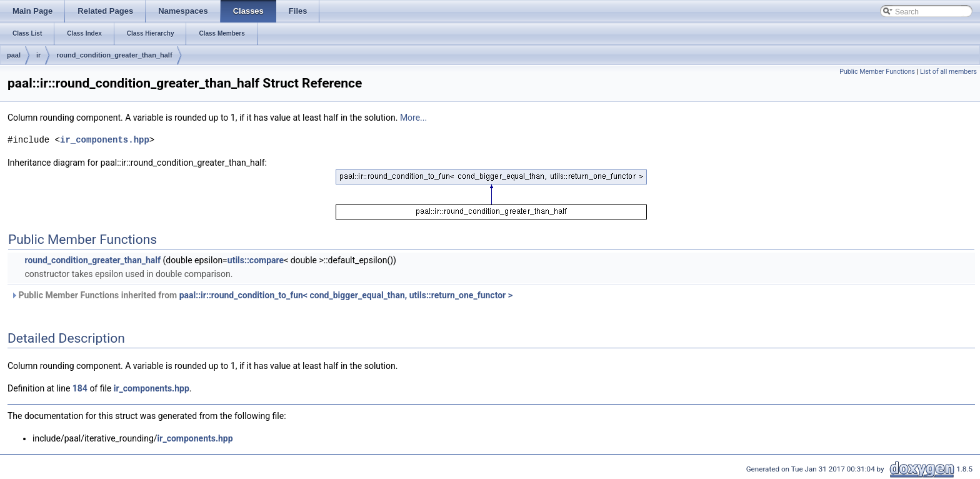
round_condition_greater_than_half (114, 55)
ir (38, 55)
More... (413, 118)
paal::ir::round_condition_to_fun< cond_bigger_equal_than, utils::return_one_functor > (346, 295)
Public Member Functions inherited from (262, 295)
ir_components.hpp (105, 140)
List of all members (948, 72)
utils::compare (256, 260)
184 (80, 388)
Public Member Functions (877, 72)
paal (14, 55)
